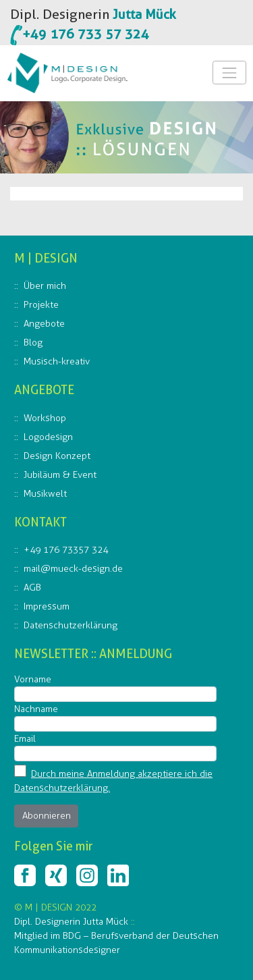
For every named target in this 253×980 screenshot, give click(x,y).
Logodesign (48, 437)
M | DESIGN (46, 258)
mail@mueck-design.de (73, 569)
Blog (33, 343)
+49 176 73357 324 (66, 550)
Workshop (45, 418)
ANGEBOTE (44, 390)
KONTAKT (40, 522)
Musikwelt (45, 494)
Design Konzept (57, 456)
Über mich (45, 286)
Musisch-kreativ (57, 361)
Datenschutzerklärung (71, 625)
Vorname (33, 679)
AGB (32, 588)
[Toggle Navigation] (229, 73)
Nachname (36, 709)
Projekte (41, 305)
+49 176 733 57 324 (86, 34)
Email (25, 739)
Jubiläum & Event (60, 475)
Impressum (47, 606)
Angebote (44, 324)
